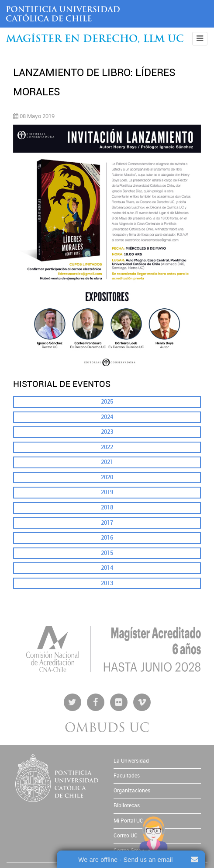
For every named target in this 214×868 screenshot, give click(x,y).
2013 (107, 583)
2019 (107, 492)
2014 (107, 568)
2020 (107, 477)
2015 (107, 553)
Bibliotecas (127, 805)
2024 (107, 417)
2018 (107, 507)
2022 (107, 447)
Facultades (127, 776)
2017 (107, 523)
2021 (107, 462)
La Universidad (131, 761)
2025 (107, 402)
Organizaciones (132, 791)
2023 (107, 432)
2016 (107, 538)
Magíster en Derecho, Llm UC (95, 40)
